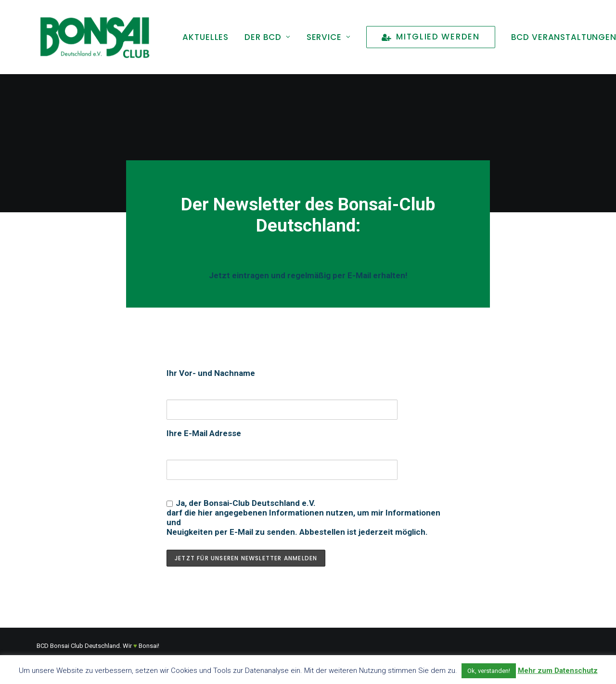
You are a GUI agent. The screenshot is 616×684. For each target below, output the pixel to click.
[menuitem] (205, 37)
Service (329, 37)
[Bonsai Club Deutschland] (94, 37)
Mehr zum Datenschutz (558, 671)
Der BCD (268, 37)
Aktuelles (205, 37)
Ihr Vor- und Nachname (211, 373)
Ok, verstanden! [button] (489, 671)
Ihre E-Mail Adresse (204, 433)
